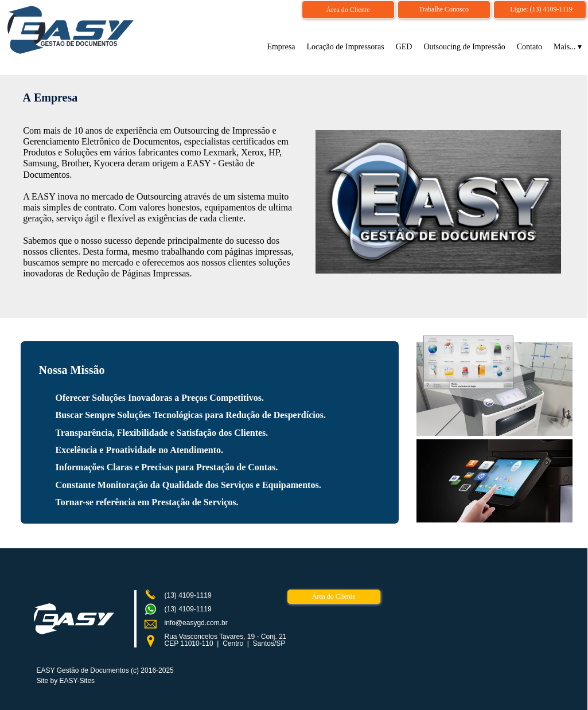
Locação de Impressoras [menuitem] (345, 47)
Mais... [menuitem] (568, 47)
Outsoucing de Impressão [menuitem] (464, 47)
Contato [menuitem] (529, 47)
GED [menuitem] (404, 47)
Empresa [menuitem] (281, 47)
